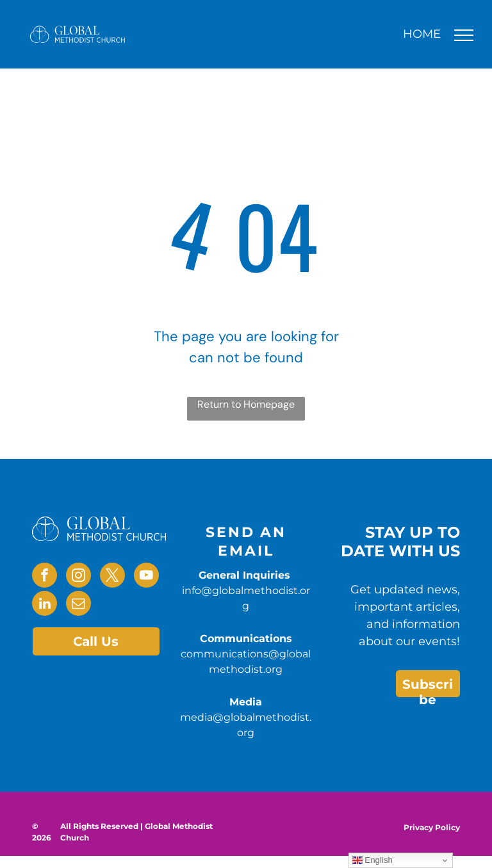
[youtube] (146, 577)
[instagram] (78, 577)
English (373, 860)
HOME (422, 34)
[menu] (464, 35)
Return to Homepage (246, 404)
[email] (78, 605)
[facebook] (45, 577)
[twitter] (112, 577)
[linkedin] (45, 605)
